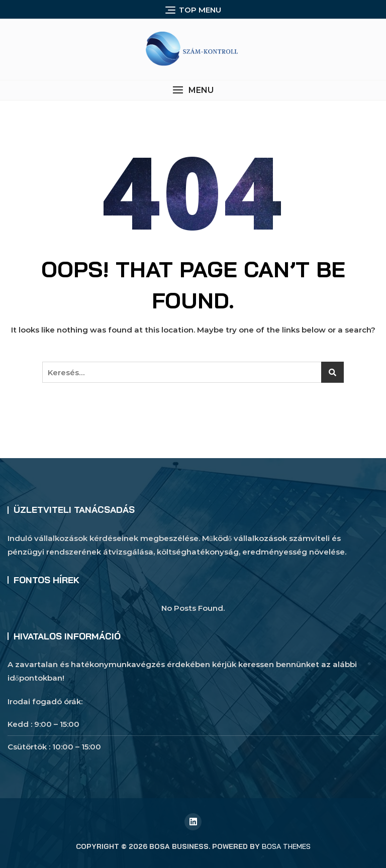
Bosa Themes (286, 846)
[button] (193, 90)
